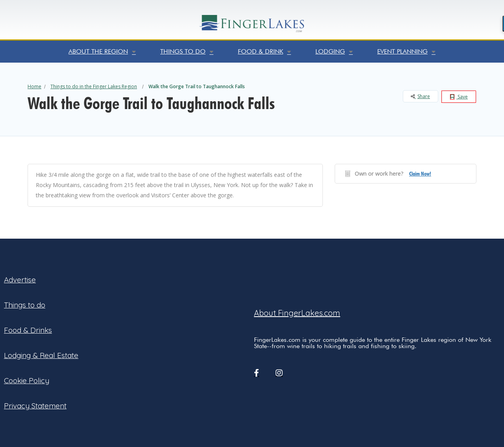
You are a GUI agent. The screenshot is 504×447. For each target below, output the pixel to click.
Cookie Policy (27, 380)
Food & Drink (264, 52)
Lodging (334, 52)
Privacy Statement (35, 406)
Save (459, 97)
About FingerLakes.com (297, 313)
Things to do (187, 52)
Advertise (20, 280)
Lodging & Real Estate (41, 355)
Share (420, 96)
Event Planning (406, 52)
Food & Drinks (28, 330)
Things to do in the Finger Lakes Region (94, 86)
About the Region (102, 52)
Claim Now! (420, 174)
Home (34, 86)
